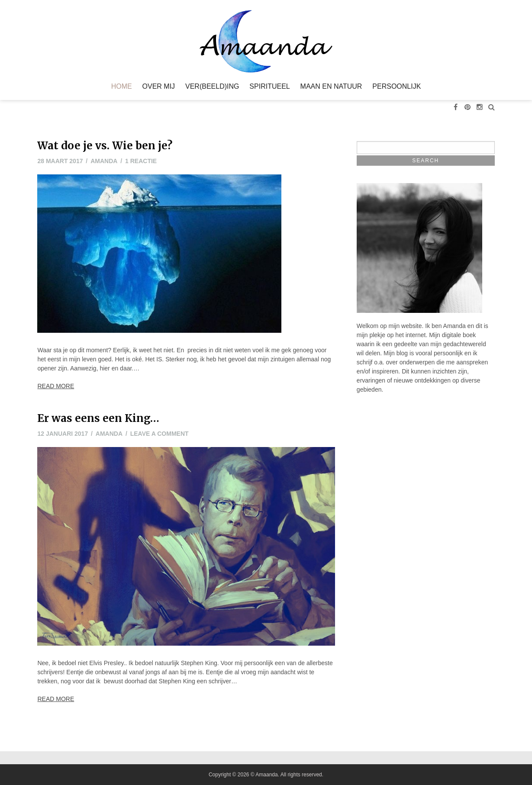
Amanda (104, 161)
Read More (56, 386)
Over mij (159, 87)
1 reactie (141, 161)
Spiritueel (269, 87)
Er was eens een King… (98, 418)
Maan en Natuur (331, 87)
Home (122, 87)
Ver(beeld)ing (212, 87)
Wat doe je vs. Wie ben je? (105, 146)
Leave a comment (160, 434)
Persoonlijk (397, 87)
